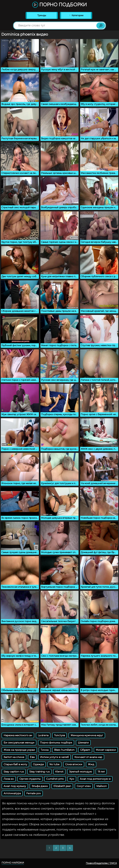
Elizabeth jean (62, 786)
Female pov (34, 793)
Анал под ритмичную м (95, 779)
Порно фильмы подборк (56, 743)
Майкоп (102, 786)
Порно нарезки (13, 863)
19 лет (101, 772)
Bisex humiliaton (64, 750)
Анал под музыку (15, 786)
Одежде (38, 764)
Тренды (42, 15)
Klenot (59, 772)
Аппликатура (12, 793)
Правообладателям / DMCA (101, 863)
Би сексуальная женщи (19, 743)
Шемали (83, 743)
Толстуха (59, 735)
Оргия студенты (30, 779)
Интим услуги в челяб (54, 757)
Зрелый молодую (81, 772)
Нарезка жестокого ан (18, 735)
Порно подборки (59, 5)
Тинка (45, 750)
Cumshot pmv (55, 779)
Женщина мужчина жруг (87, 735)
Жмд (91, 764)
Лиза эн (9, 779)
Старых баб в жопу (15, 764)
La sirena (43, 735)
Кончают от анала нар (88, 757)
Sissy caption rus (14, 772)
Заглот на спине (14, 757)
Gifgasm (85, 750)
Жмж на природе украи (19, 750)
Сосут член (84, 786)
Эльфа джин (40, 786)
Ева (32, 757)
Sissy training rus (39, 772)
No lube (54, 764)
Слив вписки (74, 764)
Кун (72, 779)
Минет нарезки (106, 750)
